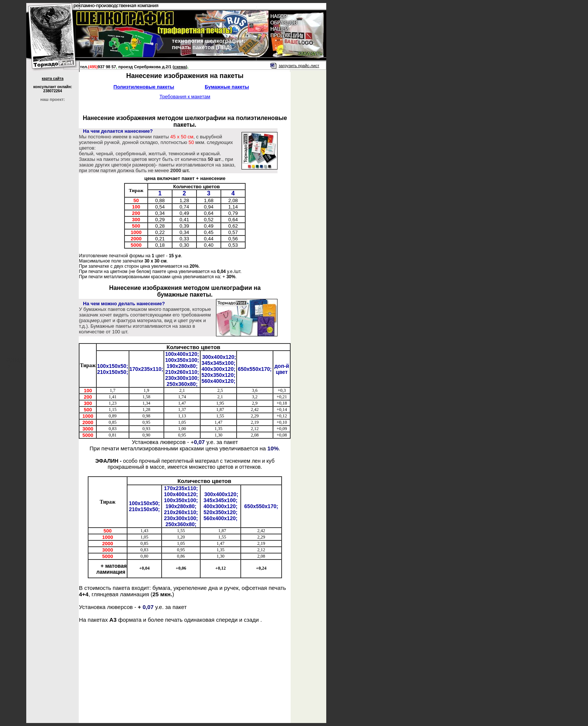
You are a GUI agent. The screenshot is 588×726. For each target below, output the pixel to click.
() (180, 67)
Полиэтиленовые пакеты (144, 87)
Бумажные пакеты (227, 87)
